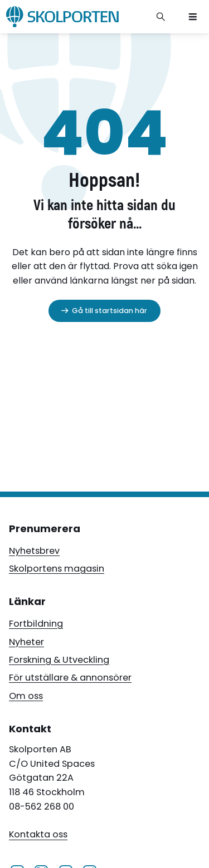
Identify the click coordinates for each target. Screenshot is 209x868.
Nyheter (26, 642)
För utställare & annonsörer (70, 678)
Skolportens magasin (57, 569)
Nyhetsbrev (34, 551)
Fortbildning (36, 624)
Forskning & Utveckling (59, 660)
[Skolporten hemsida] (62, 17)
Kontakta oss (38, 835)
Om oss (26, 696)
